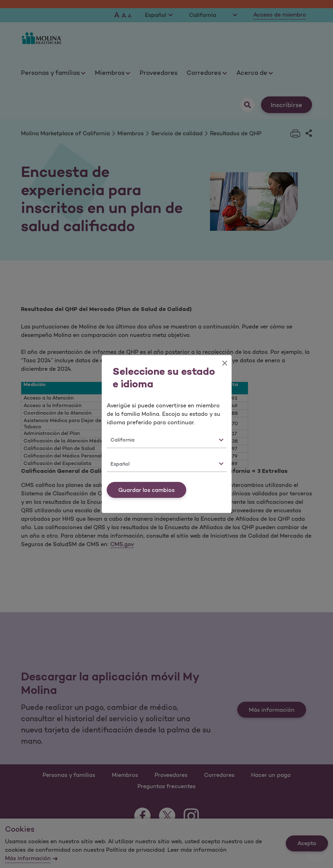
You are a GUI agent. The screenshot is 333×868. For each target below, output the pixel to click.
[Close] (225, 363)
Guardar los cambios (146, 490)
